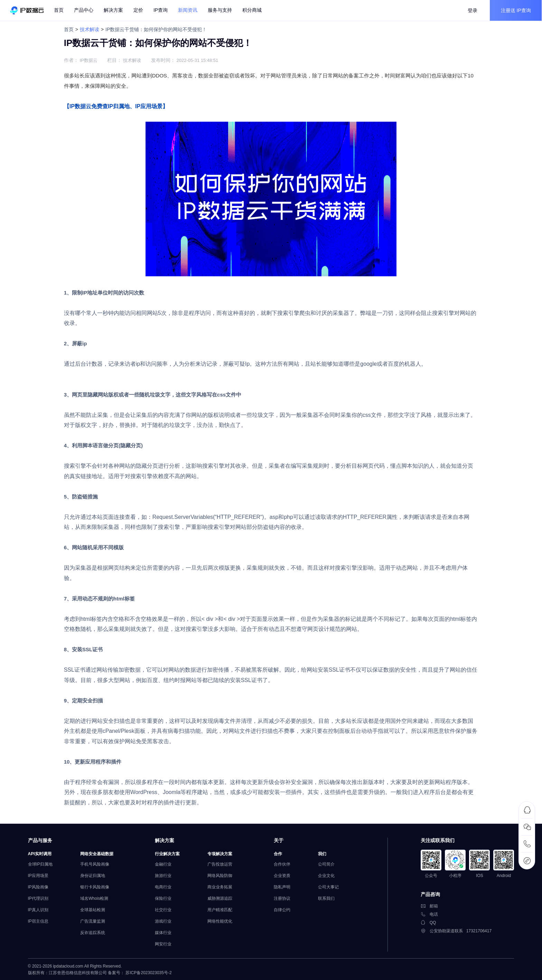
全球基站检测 (94, 909)
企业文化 (327, 875)
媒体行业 (164, 932)
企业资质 (283, 875)
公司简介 (327, 864)
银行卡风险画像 (96, 886)
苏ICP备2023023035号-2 (150, 972)
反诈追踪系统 (94, 932)
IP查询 (161, 10)
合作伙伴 (283, 864)
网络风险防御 (221, 875)
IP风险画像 (39, 886)
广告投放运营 (221, 864)
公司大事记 (329, 886)
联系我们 (327, 898)
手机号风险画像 (96, 864)
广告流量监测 (94, 921)
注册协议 (283, 898)
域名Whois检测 (95, 898)
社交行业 (164, 909)
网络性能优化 (221, 921)
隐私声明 (283, 886)
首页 (59, 10)
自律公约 (283, 909)
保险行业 (164, 898)
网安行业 (164, 943)
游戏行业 (164, 921)
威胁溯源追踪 (221, 898)
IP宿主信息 (39, 921)
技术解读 (89, 29)
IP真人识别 (39, 909)
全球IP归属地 (41, 864)
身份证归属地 (94, 875)
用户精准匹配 (221, 909)
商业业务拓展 (221, 886)
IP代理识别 (39, 898)
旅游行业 (164, 875)
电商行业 (164, 886)
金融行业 (164, 864)
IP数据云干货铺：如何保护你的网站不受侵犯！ (156, 29)
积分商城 (252, 10)
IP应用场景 (39, 875)
